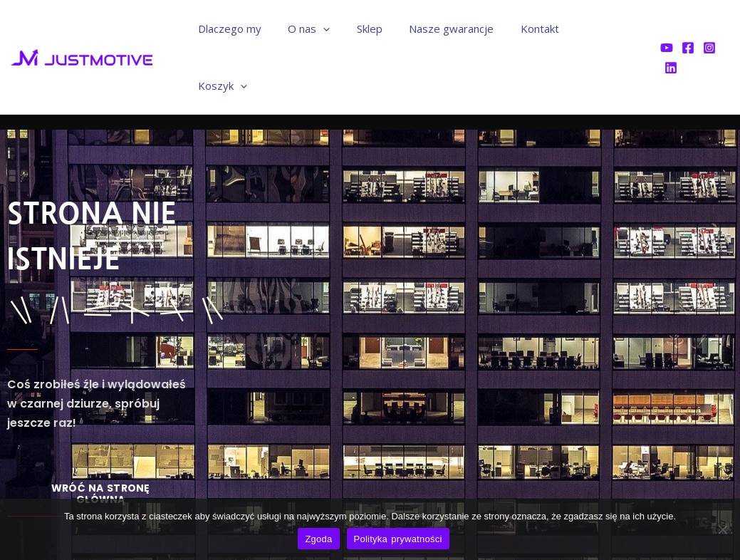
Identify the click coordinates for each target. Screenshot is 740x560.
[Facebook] (687, 29)
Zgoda (318, 539)
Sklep (385, 28)
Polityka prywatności (398, 539)
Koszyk (610, 28)
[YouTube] (666, 29)
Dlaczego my (256, 28)
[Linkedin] (730, 29)
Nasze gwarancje (462, 28)
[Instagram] (709, 29)
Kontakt (545, 28)
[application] (344, 28)
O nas (330, 28)
